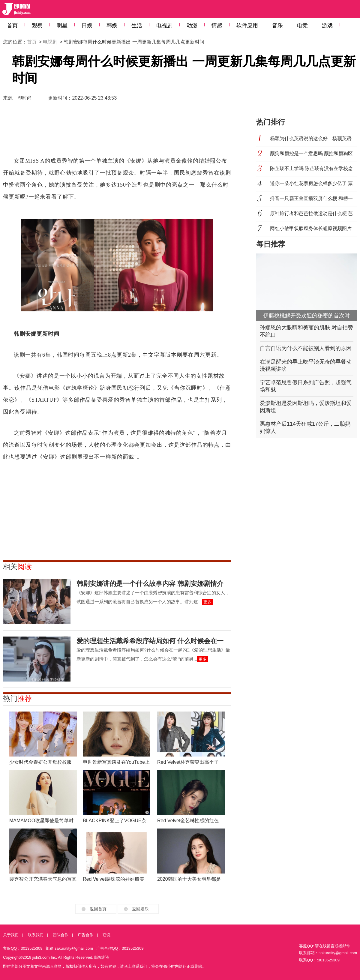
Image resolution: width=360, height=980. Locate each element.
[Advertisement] (117, 134)
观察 (37, 25)
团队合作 (61, 935)
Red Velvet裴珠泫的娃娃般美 (114, 879)
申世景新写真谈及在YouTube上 (116, 762)
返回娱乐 (140, 909)
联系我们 (36, 935)
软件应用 (247, 25)
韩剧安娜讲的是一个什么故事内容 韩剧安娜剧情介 (150, 584)
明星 (62, 25)
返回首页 (98, 909)
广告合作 (85, 935)
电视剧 (164, 25)
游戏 (327, 25)
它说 (106, 935)
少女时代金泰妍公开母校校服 (40, 762)
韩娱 (112, 25)
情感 (217, 25)
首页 (12, 25)
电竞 (302, 25)
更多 (207, 602)
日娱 (87, 25)
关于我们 (11, 935)
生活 (137, 25)
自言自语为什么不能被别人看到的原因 (306, 348)
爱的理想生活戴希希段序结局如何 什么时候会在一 (150, 641)
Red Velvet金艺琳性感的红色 (188, 821)
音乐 (277, 25)
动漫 (192, 25)
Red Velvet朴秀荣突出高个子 (188, 762)
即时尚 (25, 98)
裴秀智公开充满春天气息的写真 (43, 879)
